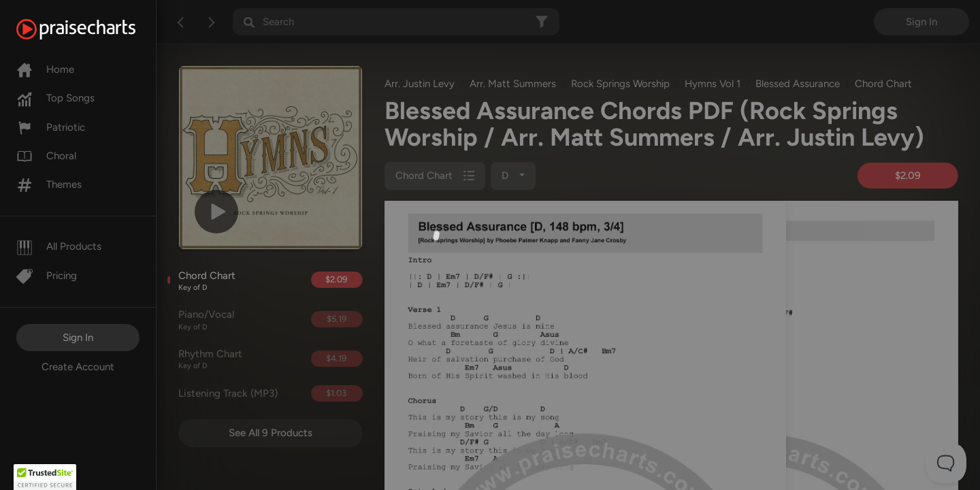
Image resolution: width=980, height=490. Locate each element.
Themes (49, 184)
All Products (59, 246)
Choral (46, 156)
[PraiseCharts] (93, 29)
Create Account (78, 367)
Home (45, 69)
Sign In (78, 338)
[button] (45, 477)
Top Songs (55, 98)
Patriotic (51, 127)
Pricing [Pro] (47, 276)
